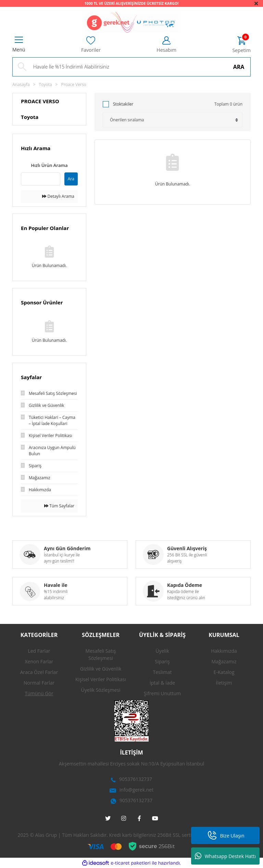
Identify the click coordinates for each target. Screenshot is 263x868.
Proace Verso (73, 85)
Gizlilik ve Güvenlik (101, 669)
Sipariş (162, 661)
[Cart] (242, 45)
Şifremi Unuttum (162, 693)
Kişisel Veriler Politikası (101, 679)
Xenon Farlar (39, 661)
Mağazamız (224, 661)
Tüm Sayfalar (59, 506)
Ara (71, 179)
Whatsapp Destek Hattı (226, 856)
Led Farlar (39, 651)
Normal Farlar (39, 683)
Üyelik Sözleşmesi (101, 690)
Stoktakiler (123, 104)
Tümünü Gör (39, 693)
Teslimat (162, 672)
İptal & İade (162, 683)
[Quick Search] (41, 179)
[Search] (131, 67)
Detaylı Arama (58, 196)
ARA (239, 67)
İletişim (224, 683)
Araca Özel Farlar (39, 672)
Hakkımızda (224, 651)
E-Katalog (224, 672)
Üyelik (162, 651)
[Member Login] (166, 45)
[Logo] (131, 22)
